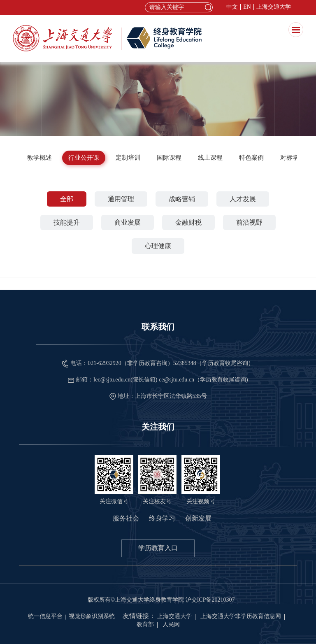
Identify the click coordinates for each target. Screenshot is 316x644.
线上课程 (210, 158)
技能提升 (67, 222)
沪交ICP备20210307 (210, 600)
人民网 (171, 624)
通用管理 (121, 199)
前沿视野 (249, 222)
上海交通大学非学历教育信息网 (241, 616)
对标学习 (293, 158)
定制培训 (128, 158)
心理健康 (158, 246)
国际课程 (169, 158)
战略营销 (182, 199)
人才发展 (243, 199)
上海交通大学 (274, 7)
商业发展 (128, 222)
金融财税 (188, 222)
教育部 (145, 624)
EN (247, 7)
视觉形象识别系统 (92, 616)
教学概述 (39, 158)
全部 (67, 199)
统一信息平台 (45, 616)
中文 (232, 7)
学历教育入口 (158, 548)
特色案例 (251, 158)
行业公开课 (84, 158)
